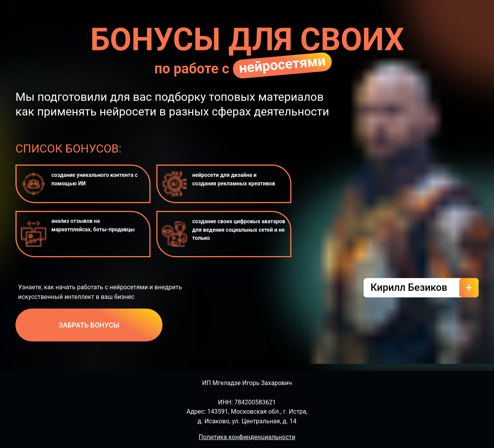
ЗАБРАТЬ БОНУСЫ (89, 325)
